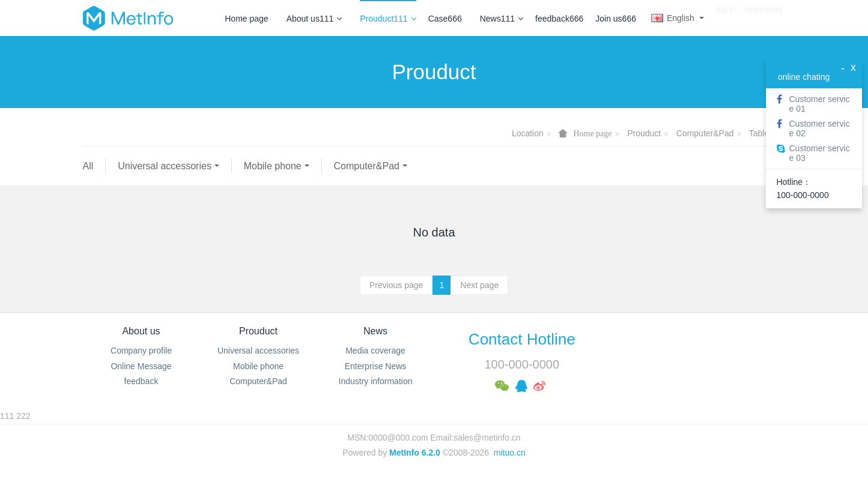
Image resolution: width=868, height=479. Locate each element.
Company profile (141, 351)
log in (726, 18)
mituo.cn (510, 453)
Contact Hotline (522, 339)
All (88, 166)
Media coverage (375, 351)
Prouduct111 (388, 19)
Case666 (445, 19)
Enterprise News (376, 366)
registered (763, 18)
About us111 (314, 19)
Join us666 (616, 19)
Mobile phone (273, 166)
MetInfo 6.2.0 (415, 453)
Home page (246, 19)
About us (141, 331)
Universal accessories (165, 166)
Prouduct (644, 133)
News (375, 331)
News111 (502, 19)
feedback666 (559, 19)
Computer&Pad (705, 133)
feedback (141, 381)
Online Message (141, 366)
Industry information (376, 381)
